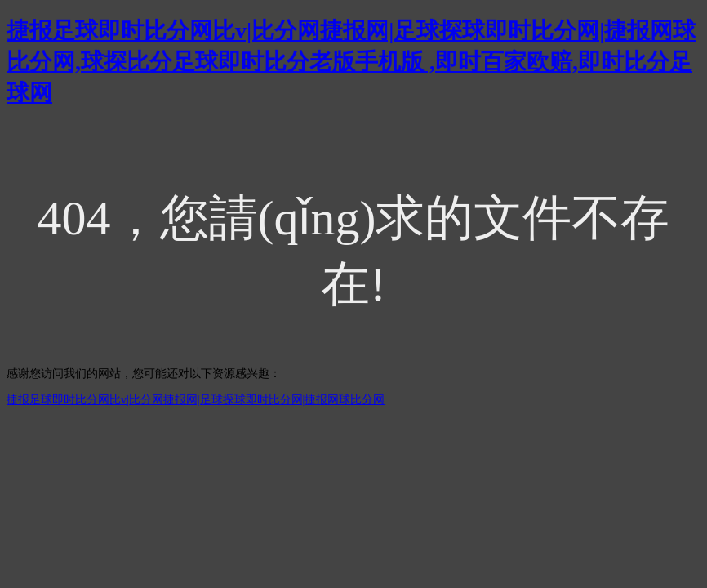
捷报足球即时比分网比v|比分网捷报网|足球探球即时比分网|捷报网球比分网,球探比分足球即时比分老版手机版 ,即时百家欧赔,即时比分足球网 (351, 62)
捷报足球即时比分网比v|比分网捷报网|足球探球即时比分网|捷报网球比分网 (196, 400)
